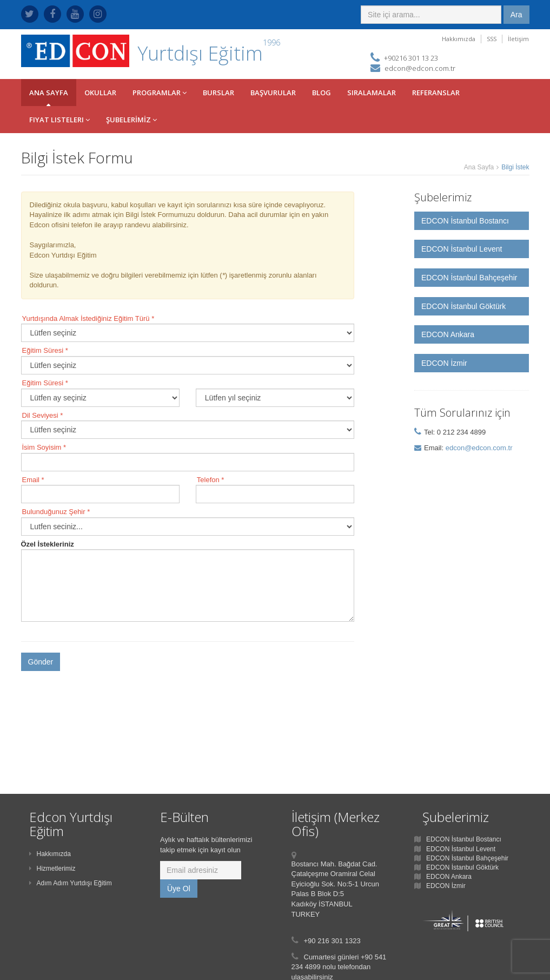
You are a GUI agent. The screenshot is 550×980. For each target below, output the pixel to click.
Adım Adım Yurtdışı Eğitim (71, 883)
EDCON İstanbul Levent (462, 249)
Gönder (41, 662)
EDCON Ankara (448, 334)
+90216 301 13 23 (411, 58)
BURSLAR (218, 93)
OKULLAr (100, 93)
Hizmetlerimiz (52, 869)
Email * (33, 480)
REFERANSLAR (436, 93)
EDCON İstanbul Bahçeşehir (469, 278)
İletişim (518, 39)
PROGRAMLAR (160, 93)
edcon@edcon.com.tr (420, 68)
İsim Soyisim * (44, 447)
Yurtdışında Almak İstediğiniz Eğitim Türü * (88, 318)
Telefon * (211, 480)
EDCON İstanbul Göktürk (463, 306)
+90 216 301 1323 (332, 941)
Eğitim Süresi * (45, 350)
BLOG (322, 93)
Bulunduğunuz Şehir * (56, 512)
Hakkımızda (459, 39)
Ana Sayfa (479, 167)
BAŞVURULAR (273, 93)
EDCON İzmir (444, 363)
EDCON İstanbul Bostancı (465, 221)
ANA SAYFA (49, 93)
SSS (492, 39)
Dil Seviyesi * (43, 415)
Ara (516, 15)
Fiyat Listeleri (59, 120)
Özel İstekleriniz (48, 544)
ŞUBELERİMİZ (131, 120)
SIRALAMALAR (372, 93)
